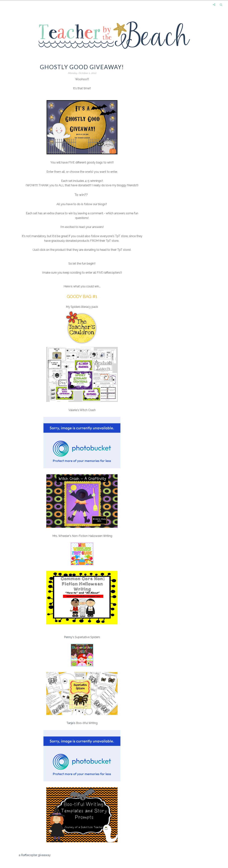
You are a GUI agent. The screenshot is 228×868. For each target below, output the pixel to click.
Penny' (68, 637)
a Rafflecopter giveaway (35, 855)
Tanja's (71, 723)
